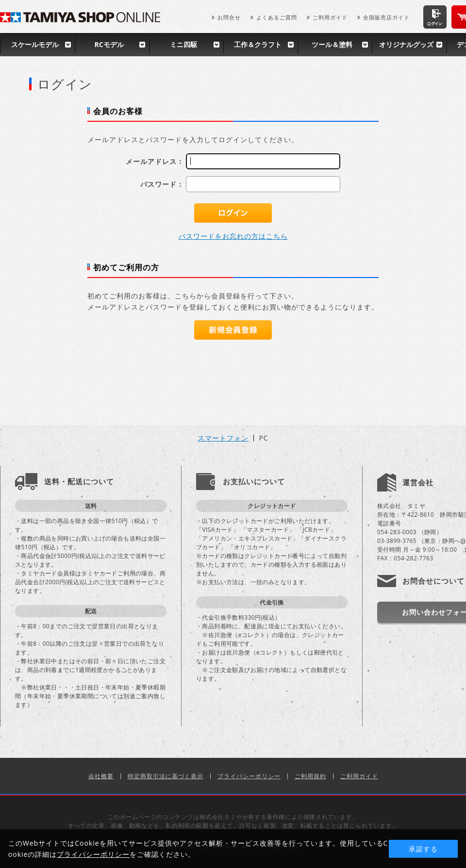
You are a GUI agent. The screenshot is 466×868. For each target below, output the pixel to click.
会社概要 (101, 776)
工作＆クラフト (258, 44)
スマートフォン (223, 438)
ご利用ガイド (330, 17)
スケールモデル (35, 44)
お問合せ (229, 17)
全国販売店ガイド (386, 17)
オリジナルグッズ (406, 44)
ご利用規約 (310, 776)
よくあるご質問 (277, 17)
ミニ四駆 (183, 44)
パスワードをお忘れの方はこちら (233, 236)
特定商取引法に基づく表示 (166, 776)
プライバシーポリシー (249, 776)
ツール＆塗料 (332, 44)
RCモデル (109, 44)
